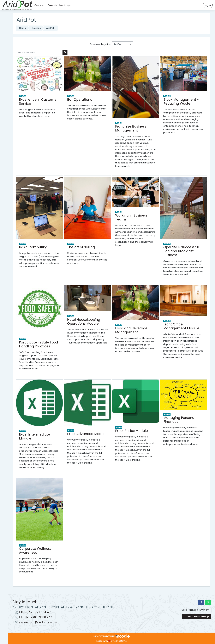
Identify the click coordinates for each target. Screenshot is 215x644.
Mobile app (65, 5)
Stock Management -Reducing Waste (181, 102)
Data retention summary (194, 610)
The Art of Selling (81, 247)
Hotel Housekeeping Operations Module (84, 322)
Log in (208, 5)
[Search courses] (39, 52)
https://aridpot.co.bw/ (35, 612)
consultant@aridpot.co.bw (38, 622)
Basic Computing (33, 247)
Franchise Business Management (131, 128)
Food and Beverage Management (131, 330)
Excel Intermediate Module (35, 436)
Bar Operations (80, 100)
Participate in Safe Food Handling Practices (38, 344)
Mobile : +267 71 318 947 (36, 617)
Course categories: (100, 44)
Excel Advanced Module (87, 434)
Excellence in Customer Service (38, 102)
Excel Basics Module (132, 431)
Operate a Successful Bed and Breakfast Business (181, 251)
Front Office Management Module (181, 326)
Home (23, 28)
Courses (39, 5)
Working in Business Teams (131, 217)
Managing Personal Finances (179, 420)
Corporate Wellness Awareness (35, 551)
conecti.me (121, 641)
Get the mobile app (196, 616)
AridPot (50, 28)
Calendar (53, 5)
